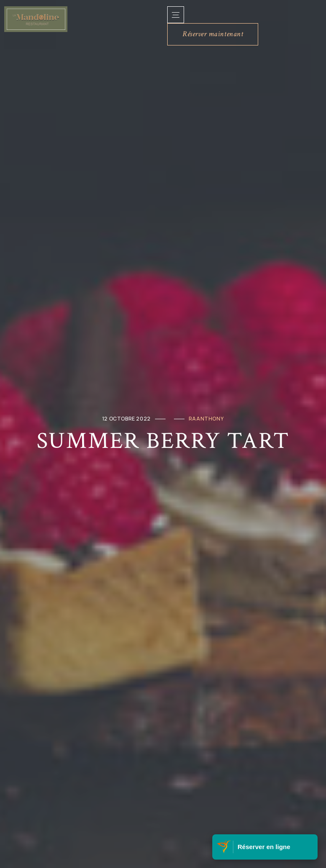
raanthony (206, 419)
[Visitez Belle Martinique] (225, 847)
